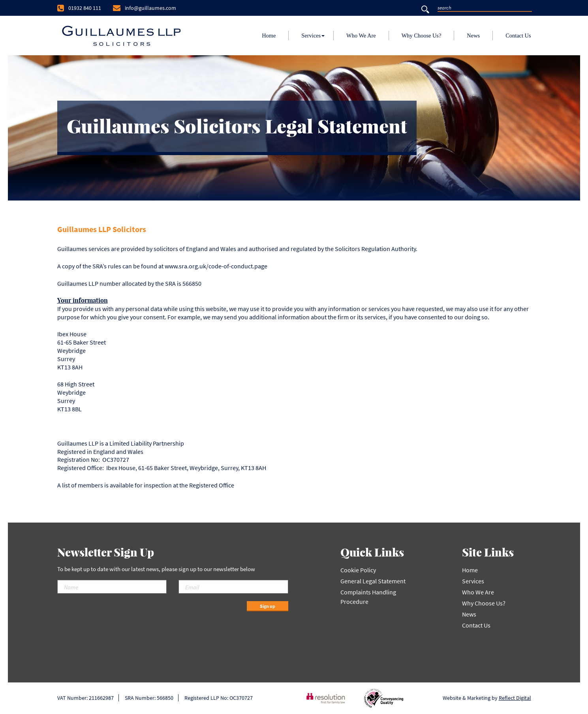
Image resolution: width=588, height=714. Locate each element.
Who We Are (361, 36)
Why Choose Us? (422, 36)
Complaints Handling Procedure (368, 597)
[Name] (112, 587)
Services (311, 36)
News (473, 36)
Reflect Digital (515, 698)
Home (269, 36)
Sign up (268, 606)
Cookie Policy (358, 570)
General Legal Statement (373, 581)
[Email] (233, 587)
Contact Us (518, 36)
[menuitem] (269, 36)
